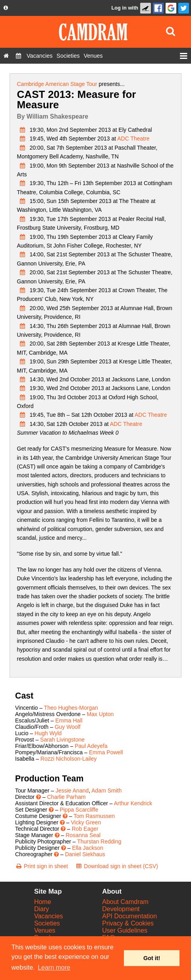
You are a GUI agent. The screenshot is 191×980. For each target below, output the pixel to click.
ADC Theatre (133, 139)
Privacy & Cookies (128, 923)
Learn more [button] (54, 967)
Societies (47, 923)
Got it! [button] (152, 958)
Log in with (125, 8)
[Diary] (18, 56)
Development (121, 909)
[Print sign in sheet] (41, 866)
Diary (41, 909)
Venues (45, 930)
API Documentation (129, 916)
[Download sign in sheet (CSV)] (117, 866)
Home (43, 902)
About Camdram (125, 902)
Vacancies (49, 916)
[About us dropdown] (6, 8)
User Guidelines (125, 930)
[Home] (6, 56)
